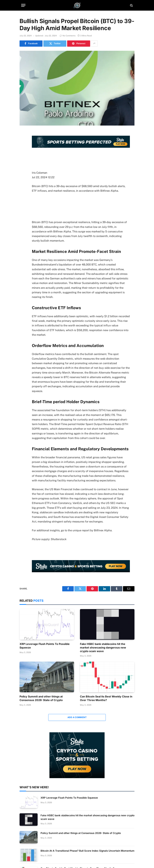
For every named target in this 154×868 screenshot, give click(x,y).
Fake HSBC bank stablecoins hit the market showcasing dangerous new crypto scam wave (103, 648)
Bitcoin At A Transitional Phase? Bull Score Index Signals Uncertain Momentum (88, 851)
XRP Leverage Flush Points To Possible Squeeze (45, 646)
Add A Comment (77, 717)
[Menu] (23, 5)
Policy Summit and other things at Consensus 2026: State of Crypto (41, 698)
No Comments (68, 36)
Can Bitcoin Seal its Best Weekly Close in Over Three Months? (106, 698)
